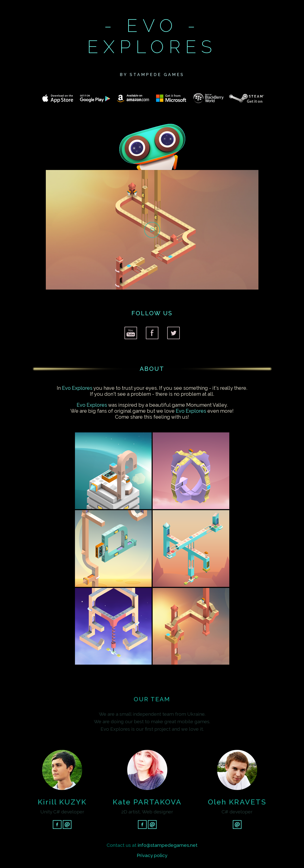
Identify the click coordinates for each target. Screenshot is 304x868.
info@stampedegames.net (168, 845)
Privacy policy (152, 855)
